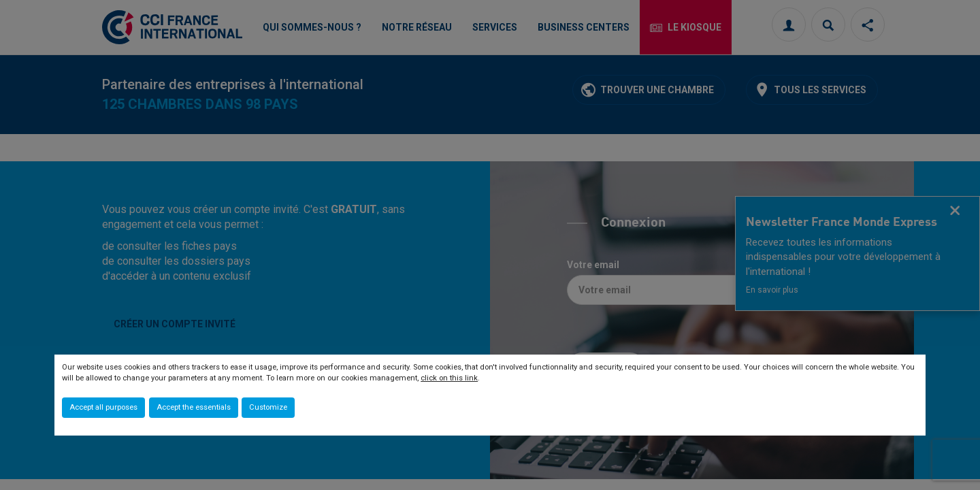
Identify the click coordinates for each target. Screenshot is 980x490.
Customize (268, 407)
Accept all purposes (103, 407)
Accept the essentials (194, 407)
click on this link (449, 378)
